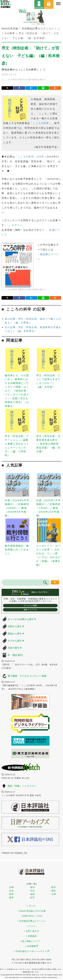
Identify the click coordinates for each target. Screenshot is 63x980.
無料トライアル (30, 610)
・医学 (10, 894)
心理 (28, 80)
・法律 (10, 887)
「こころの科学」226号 (30, 157)
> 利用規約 (32, 936)
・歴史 (52, 891)
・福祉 (31, 894)
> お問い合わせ (32, 931)
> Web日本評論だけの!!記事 (31, 911)
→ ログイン (15, 225)
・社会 (10, 891)
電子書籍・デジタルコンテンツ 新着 (27, 676)
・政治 (31, 887)
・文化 (31, 891)
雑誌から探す (16, 633)
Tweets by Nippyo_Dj (14, 853)
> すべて (32, 906)
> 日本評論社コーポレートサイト (32, 951)
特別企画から (40, 80)
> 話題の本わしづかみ (32, 916)
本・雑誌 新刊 (15, 655)
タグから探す (16, 641)
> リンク (32, 926)
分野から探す (16, 626)
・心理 (52, 894)
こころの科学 (10, 80)
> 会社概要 (32, 946)
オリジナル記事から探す (22, 619)
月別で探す (15, 648)
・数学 (10, 898)
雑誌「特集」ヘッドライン (22, 786)
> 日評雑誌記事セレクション (32, 921)
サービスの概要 (30, 606)
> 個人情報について (30, 941)
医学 (22, 80)
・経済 (52, 887)
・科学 (31, 898)
